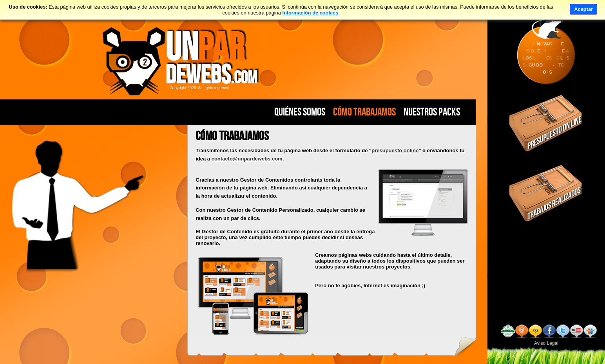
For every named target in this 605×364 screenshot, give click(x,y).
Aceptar (583, 9)
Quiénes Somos (300, 112)
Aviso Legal (546, 343)
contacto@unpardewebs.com (247, 159)
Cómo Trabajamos (364, 112)
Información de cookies (310, 13)
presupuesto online (395, 150)
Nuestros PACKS (432, 112)
